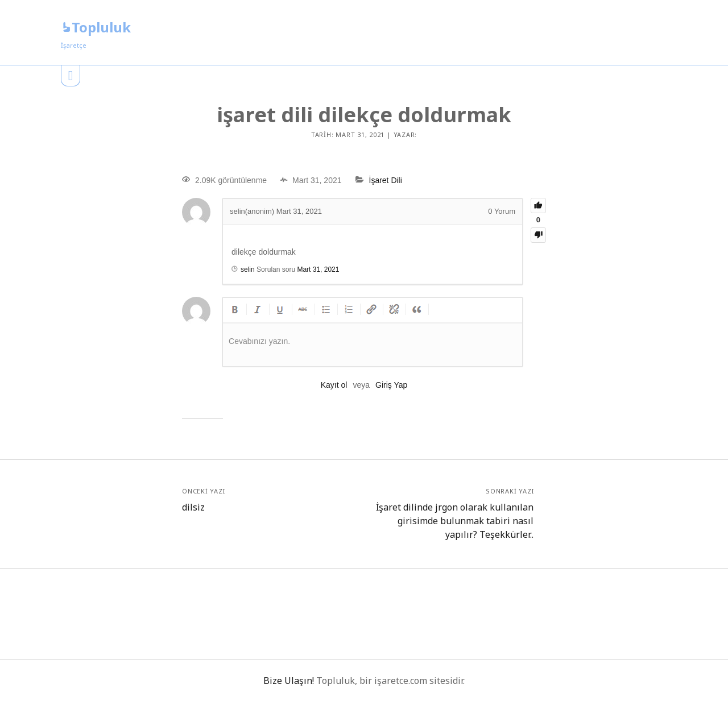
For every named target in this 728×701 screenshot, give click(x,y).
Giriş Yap (391, 385)
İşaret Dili (386, 180)
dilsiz (193, 507)
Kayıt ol (334, 385)
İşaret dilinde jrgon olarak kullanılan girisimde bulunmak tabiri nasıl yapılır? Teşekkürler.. (455, 521)
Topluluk (96, 27)
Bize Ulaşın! (289, 681)
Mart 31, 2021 (318, 269)
